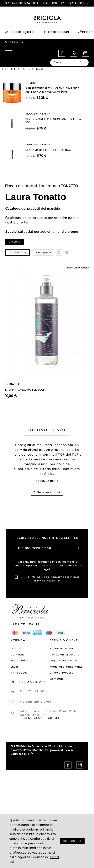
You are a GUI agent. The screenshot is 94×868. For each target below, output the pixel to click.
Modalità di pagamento (66, 667)
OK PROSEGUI (72, 841)
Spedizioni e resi (61, 648)
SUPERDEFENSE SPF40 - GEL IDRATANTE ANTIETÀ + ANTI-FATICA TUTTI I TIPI (50, 121)
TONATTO (13, 384)
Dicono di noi (47, 430)
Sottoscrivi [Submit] (77, 548)
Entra (14, 667)
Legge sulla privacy (63, 661)
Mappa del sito (21, 661)
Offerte (16, 648)
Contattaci (18, 655)
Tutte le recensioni (47, 492)
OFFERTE (14, 242)
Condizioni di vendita (65, 655)
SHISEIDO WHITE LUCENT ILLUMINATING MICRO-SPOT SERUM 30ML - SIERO (50, 90)
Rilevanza (42, 253)
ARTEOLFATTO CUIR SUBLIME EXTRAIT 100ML (53, 150)
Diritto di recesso (62, 673)
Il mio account (21, 673)
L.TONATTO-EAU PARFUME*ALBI (25, 390)
